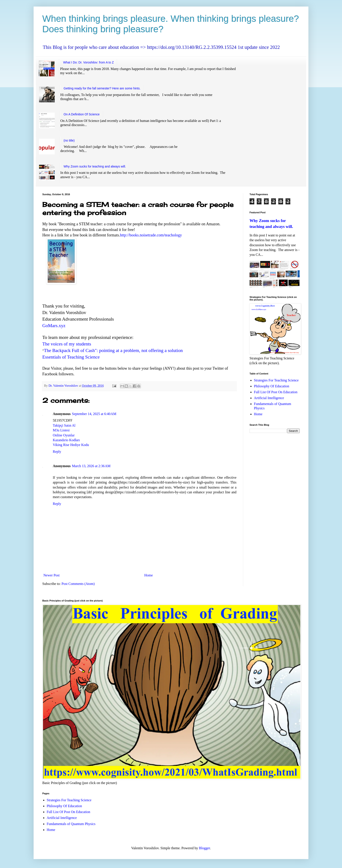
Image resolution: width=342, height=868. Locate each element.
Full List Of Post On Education (276, 392)
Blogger (204, 848)
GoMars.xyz (54, 326)
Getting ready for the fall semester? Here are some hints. (102, 88)
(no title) (69, 140)
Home (149, 575)
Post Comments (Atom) (78, 584)
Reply (57, 452)
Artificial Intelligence (269, 398)
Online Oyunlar (64, 435)
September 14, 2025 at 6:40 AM (94, 414)
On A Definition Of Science (82, 114)
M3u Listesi (61, 430)
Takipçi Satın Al (64, 425)
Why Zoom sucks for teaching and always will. (95, 166)
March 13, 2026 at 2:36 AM (91, 466)
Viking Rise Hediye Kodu (71, 445)
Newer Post (51, 575)
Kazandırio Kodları (66, 440)
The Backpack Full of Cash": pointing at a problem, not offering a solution (113, 350)
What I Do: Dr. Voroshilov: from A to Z (89, 62)
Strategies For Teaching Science (276, 380)
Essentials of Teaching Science (71, 357)
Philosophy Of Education (272, 386)
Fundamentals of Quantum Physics (71, 824)
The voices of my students (67, 344)
